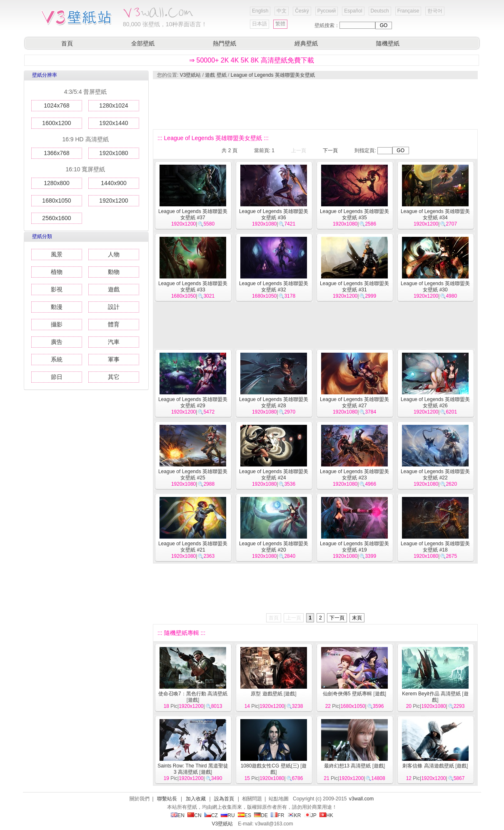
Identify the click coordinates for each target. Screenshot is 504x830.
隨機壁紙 (388, 43)
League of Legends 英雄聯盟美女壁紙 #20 (274, 547)
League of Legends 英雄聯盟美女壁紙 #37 (193, 214)
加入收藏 (196, 799)
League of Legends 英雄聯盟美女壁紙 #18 (435, 547)
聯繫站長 (167, 799)
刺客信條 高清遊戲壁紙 (428, 766)
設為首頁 (224, 799)
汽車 (114, 342)
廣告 (57, 342)
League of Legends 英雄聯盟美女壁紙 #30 (435, 287)
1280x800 (57, 183)
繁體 (280, 24)
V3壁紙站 (191, 75)
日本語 (259, 24)
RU (228, 815)
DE (261, 815)
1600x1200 (56, 123)
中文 (282, 11)
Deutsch (380, 11)
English (260, 11)
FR (277, 815)
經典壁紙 (306, 43)
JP (310, 815)
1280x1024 (114, 105)
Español (353, 11)
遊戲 (114, 289)
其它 (114, 377)
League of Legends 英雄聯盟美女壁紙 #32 (274, 287)
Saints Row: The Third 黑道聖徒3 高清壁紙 (193, 769)
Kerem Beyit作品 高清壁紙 (431, 694)
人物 (114, 254)
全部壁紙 (143, 43)
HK (326, 815)
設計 (114, 307)
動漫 (57, 307)
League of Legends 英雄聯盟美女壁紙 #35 (354, 214)
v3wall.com (361, 799)
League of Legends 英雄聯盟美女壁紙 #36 (274, 214)
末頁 (357, 618)
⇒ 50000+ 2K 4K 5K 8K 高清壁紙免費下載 (252, 60)
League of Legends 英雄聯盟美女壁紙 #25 (193, 475)
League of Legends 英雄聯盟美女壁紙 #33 (193, 287)
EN (178, 815)
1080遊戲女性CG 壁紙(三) (270, 766)
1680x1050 (56, 201)
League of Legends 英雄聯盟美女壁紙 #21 (193, 547)
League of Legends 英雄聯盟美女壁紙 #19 (354, 547)
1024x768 (57, 105)
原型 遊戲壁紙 (266, 694)
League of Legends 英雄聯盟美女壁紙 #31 (354, 287)
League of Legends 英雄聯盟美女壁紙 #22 (435, 475)
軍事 (114, 359)
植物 (57, 272)
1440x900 (114, 183)
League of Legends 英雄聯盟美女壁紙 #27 (354, 402)
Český (302, 11)
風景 (57, 254)
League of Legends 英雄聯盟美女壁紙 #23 (354, 475)
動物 (114, 272)
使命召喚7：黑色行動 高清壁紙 (193, 694)
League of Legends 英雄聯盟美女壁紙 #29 (193, 402)
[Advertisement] (315, 104)
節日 (57, 377)
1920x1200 (114, 201)
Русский (327, 11)
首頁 (67, 43)
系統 (57, 359)
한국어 (435, 11)
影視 (57, 289)
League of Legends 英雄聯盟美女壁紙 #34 (435, 214)
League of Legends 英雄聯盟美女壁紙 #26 (435, 402)
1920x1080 (114, 153)
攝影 (57, 324)
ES (245, 815)
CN (194, 815)
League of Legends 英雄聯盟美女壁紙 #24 (274, 475)
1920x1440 (114, 123)
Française (408, 11)
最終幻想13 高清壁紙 (348, 766)
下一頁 (330, 150)
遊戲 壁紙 (216, 75)
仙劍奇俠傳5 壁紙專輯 (347, 694)
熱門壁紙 (225, 43)
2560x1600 (56, 218)
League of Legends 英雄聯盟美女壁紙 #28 (274, 402)
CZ (211, 815)
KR (294, 815)
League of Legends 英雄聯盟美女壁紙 (273, 75)
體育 (114, 324)
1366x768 (57, 153)
